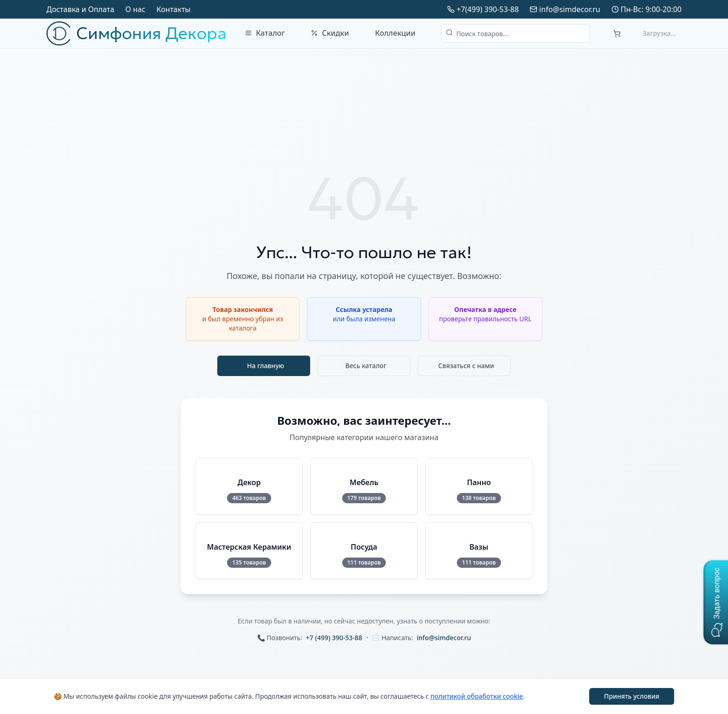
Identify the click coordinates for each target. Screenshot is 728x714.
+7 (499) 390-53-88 (334, 638)
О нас (135, 9)
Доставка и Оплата (80, 9)
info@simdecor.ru (569, 9)
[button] (716, 602)
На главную (266, 366)
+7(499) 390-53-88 (487, 9)
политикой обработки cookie (477, 696)
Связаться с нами (466, 366)
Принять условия (632, 696)
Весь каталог (366, 366)
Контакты (173, 9)
